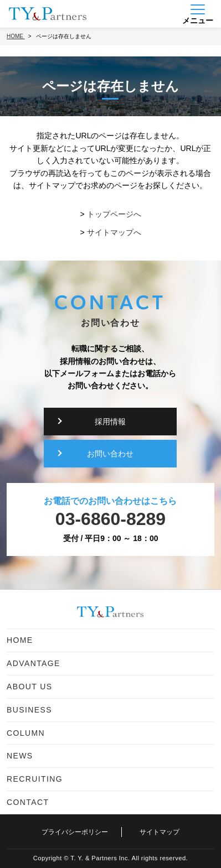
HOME (20, 640)
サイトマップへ (114, 232)
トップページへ (114, 214)
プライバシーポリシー (75, 832)
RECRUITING (35, 779)
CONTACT (28, 802)
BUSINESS (29, 710)
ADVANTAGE (34, 663)
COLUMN (26, 733)
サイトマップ (160, 832)
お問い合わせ (110, 454)
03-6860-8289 (110, 519)
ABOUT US (30, 687)
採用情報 (110, 422)
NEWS (20, 756)
